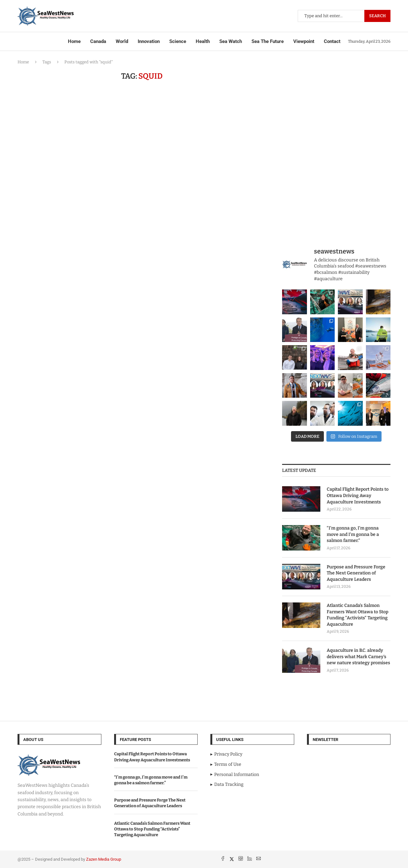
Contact (332, 41)
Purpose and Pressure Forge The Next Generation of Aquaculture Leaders (356, 573)
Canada (98, 41)
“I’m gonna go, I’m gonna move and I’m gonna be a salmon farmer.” (353, 534)
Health (203, 41)
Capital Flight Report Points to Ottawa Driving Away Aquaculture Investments (358, 495)
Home (74, 41)
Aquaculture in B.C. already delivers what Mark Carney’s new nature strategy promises (358, 657)
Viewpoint (304, 41)
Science (178, 41)
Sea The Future (268, 41)
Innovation (149, 41)
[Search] (344, 16)
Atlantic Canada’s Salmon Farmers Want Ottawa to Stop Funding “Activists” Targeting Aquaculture (357, 615)
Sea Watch (231, 41)
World (122, 41)
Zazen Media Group (104, 859)
